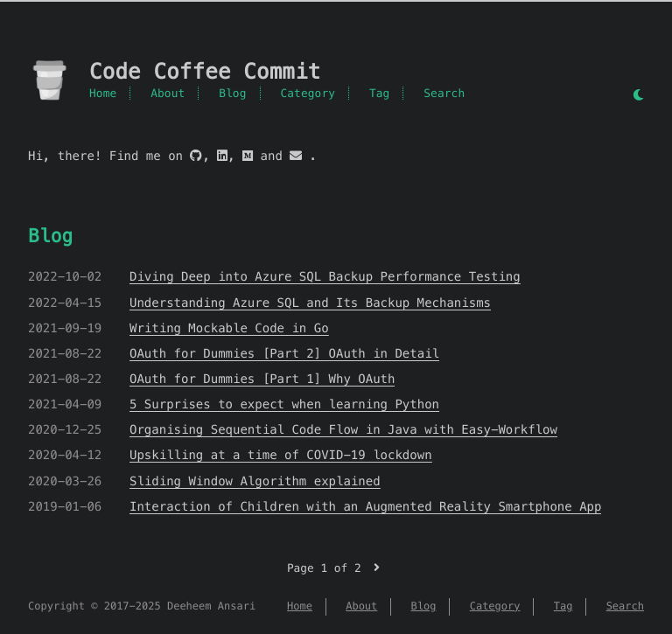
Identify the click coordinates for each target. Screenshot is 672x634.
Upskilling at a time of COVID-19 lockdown (281, 455)
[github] (196, 156)
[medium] (248, 156)
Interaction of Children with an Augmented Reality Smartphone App (365, 506)
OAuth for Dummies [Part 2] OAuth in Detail (284, 353)
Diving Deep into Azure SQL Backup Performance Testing (325, 276)
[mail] (296, 156)
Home (103, 93)
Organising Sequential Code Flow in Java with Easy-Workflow (343, 429)
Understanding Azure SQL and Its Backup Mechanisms (310, 303)
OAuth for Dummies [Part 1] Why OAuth (262, 379)
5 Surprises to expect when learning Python (284, 404)
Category (308, 93)
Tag (380, 93)
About (168, 93)
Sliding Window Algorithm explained (255, 481)
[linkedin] (222, 156)
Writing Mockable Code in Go (229, 328)
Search (444, 93)
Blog (232, 93)
